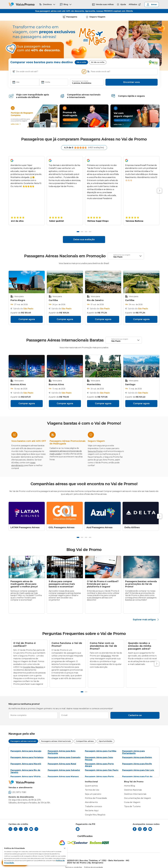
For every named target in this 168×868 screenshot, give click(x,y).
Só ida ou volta (98, 58)
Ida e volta (81, 58)
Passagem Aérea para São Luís (138, 766)
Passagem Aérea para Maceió (26, 760)
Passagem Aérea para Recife (137, 760)
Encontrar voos (132, 78)
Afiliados (135, 4)
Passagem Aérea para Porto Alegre (99, 761)
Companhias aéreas (85, 737)
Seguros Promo (95, 447)
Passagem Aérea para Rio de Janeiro (25, 767)
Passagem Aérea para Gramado (64, 753)
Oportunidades (106, 737)
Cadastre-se (135, 711)
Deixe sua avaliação (84, 235)
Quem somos (91, 782)
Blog (66, 4)
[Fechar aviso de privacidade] (65, 848)
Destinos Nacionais (133, 786)
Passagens (70, 13)
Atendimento (91, 798)
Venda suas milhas (103, 4)
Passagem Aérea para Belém (137, 753)
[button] (14, 67)
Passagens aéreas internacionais (56, 737)
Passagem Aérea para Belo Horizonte (62, 748)
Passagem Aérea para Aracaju (26, 747)
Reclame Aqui (92, 806)
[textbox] (47, 67)
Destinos (47, 4)
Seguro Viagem (96, 13)
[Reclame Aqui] (99, 839)
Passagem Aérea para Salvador (64, 766)
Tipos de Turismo (132, 802)
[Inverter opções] (84, 67)
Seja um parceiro (93, 790)
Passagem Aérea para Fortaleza (27, 753)
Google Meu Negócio (33, 663)
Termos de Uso (92, 786)
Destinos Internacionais (135, 790)
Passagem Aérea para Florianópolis (133, 748)
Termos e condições (74, 863)
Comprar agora (27, 315)
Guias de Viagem (132, 798)
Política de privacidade (93, 863)
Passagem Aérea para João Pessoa (99, 754)
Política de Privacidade (96, 794)
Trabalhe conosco (93, 802)
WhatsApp (106, 652)
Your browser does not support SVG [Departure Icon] (111, 252)
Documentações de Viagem (138, 794)
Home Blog (130, 782)
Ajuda (121, 4)
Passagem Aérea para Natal (62, 760)
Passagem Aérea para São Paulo (102, 766)
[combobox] (49, 67)
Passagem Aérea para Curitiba (101, 747)
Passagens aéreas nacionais (23, 737)
